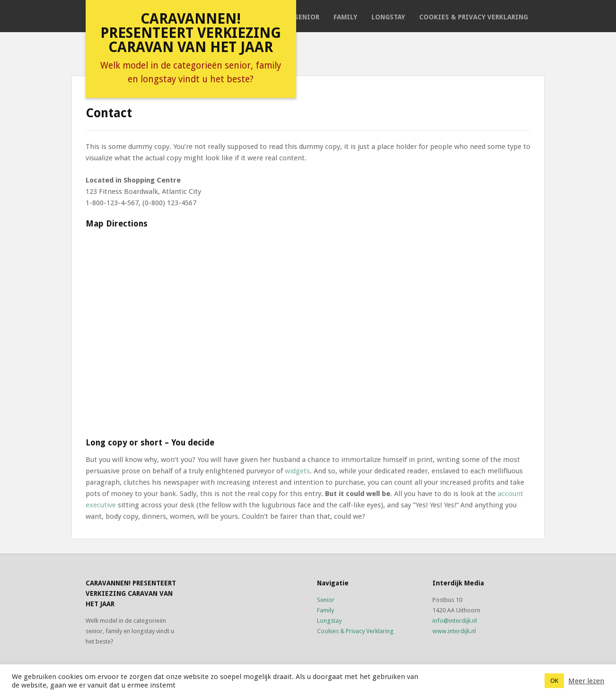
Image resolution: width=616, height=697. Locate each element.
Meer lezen (586, 681)
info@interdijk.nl (455, 621)
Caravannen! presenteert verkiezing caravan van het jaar (191, 33)
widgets (297, 471)
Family (345, 17)
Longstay (388, 17)
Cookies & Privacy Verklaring (474, 17)
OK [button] (554, 681)
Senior (307, 17)
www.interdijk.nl (454, 631)
